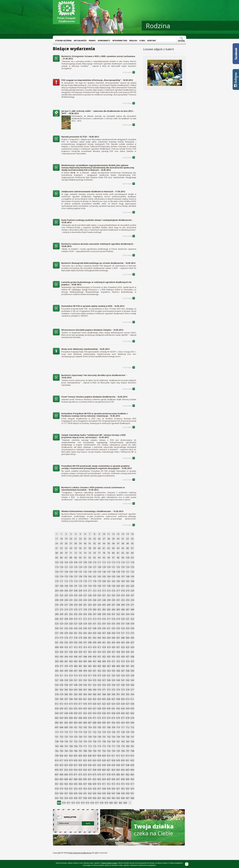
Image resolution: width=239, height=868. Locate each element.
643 (123, 708)
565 (76, 690)
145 (99, 572)
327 (76, 624)
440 (128, 652)
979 (106, 803)
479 (71, 666)
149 (118, 572)
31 (123, 539)
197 (104, 586)
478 (66, 666)
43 (99, 543)
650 (76, 713)
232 (109, 595)
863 (118, 770)
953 (61, 798)
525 (128, 675)
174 (76, 581)
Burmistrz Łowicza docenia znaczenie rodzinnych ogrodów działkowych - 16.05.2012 (98, 245)
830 (123, 760)
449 (90, 657)
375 (61, 638)
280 (95, 609)
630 (61, 708)
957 (80, 798)
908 (90, 784)
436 (109, 652)
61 (104, 548)
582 (76, 694)
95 (104, 557)
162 (99, 576)
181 (109, 581)
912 (109, 784)
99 (123, 557)
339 (132, 624)
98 (118, 557)
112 (104, 562)
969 (59, 803)
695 (128, 723)
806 (90, 756)
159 (85, 576)
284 (113, 609)
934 (132, 789)
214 (104, 591)
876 (99, 774)
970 (64, 803)
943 (95, 793)
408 (57, 647)
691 (109, 723)
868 (61, 774)
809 (104, 756)
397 (85, 642)
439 (123, 652)
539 (113, 680)
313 (90, 619)
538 (109, 680)
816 (57, 760)
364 (90, 633)
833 (57, 765)
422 (123, 647)
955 (71, 798)
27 (104, 539)
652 (85, 713)
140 (76, 572)
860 (104, 770)
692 (113, 723)
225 (76, 595)
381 (90, 638)
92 (90, 557)
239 (61, 600)
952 (57, 798)
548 (76, 685)
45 (109, 543)
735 (76, 737)
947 (113, 793)
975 (87, 803)
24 (90, 539)
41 (90, 543)
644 (128, 708)
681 (61, 723)
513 (71, 675)
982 (121, 803)
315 (99, 619)
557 (118, 685)
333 (104, 624)
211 (90, 591)
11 (109, 534)
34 (57, 543)
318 (113, 619)
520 (104, 675)
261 (85, 605)
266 (109, 605)
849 (132, 765)
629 (57, 708)
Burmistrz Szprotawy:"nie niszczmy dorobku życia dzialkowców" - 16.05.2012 (94, 376)
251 (118, 600)
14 (123, 534)
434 (99, 652)
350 (104, 628)
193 (85, 586)
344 (76, 628)
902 (61, 784)
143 (90, 572)
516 (85, 675)
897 (118, 779)
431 (85, 652)
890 (85, 779)
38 (76, 543)
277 (80, 609)
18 (61, 539)
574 (118, 690)
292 (71, 614)
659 (118, 713)
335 (113, 624)
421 (118, 647)
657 (109, 713)
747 (132, 737)
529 (66, 680)
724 (104, 732)
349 (99, 628)
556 (113, 685)
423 (128, 647)
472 (118, 661)
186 (132, 581)
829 (118, 760)
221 (57, 595)
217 (118, 591)
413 (80, 647)
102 (57, 562)
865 (128, 770)
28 (109, 539)
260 (80, 605)
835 (66, 765)
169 (132, 576)
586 (95, 694)
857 (90, 770)
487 (109, 666)
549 (80, 685)
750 (66, 741)
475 (132, 661)
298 (99, 614)
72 (76, 553)
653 (90, 713)
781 (132, 746)
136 (57, 572)
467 (95, 661)
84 (132, 553)
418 (104, 647)
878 (109, 774)
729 (128, 732)
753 (80, 741)
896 (113, 779)
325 (66, 624)
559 (128, 685)
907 (85, 784)
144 (95, 572)
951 (132, 793)
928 (104, 789)
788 (85, 751)
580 (66, 694)
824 (95, 760)
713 (132, 727)
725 (109, 732)
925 (90, 789)
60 (99, 548)
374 (57, 638)
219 (128, 591)
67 (132, 548)
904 (71, 784)
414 (85, 647)
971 (69, 803)
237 (132, 595)
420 (113, 647)
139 (71, 572)
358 (61, 633)
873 (85, 774)
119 (57, 567)
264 (99, 605)
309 (71, 619)
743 (113, 737)
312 (85, 619)
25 (94, 539)
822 (85, 760)
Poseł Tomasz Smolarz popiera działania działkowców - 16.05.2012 (94, 397)
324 (61, 624)
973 (78, 803)
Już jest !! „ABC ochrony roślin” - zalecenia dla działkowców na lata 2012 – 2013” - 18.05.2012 (98, 112)
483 (90, 666)
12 (113, 534)
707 (104, 727)
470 (109, 661)
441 (132, 652)
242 (76, 600)
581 (71, 694)
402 (109, 642)
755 (90, 741)
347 (90, 628)
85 (57, 557)
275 (71, 609)
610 (128, 699)
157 (76, 576)
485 (99, 666)
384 (104, 638)
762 (123, 741)
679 (132, 718)
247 (99, 600)
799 (57, 756)
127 (95, 567)
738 (90, 737)
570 (99, 690)
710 (118, 727)
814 (128, 756)
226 (80, 595)
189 (66, 586)
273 (61, 609)
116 (123, 562)
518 (95, 675)
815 (132, 756)
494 (61, 671)
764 (132, 741)
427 (66, 652)
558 (123, 685)
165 (113, 576)
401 (104, 642)
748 (57, 741)
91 (85, 557)
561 (57, 690)
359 (66, 633)
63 (113, 548)
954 (66, 798)
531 (76, 680)
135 (132, 567)
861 (109, 770)
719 (80, 732)
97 (113, 557)
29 (113, 539)
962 (104, 798)
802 (71, 756)
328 (80, 624)
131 (113, 567)
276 (76, 609)
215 (109, 591)
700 (71, 727)
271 (132, 605)
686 (85, 723)
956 (76, 798)
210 (85, 591)
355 (128, 628)
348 (95, 628)
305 (132, 614)
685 (80, 723)
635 (85, 708)
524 (123, 675)
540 (118, 680)
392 (61, 642)
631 (66, 708)
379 (80, 638)
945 (104, 793)
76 (94, 553)
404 (118, 642)
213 (99, 591)
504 (109, 671)
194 (90, 586)
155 (66, 576)
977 (97, 803)
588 (104, 694)
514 (76, 675)
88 (71, 557)
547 (71, 685)
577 (132, 690)
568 (90, 690)
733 (66, 737)
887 (71, 779)
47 (118, 543)
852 (66, 770)
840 (90, 765)
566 (80, 690)
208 (76, 591)
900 (132, 779)
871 (76, 774)
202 (128, 586)
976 (92, 803)
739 (95, 737)
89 (76, 557)
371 (123, 633)
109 (90, 562)
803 (76, 756)
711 (123, 727)
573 (113, 690)
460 (61, 661)
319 (118, 619)
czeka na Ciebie (154, 830)
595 (57, 699)
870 (71, 774)
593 (128, 694)
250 (113, 600)
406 (128, 642)
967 (128, 798)
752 (76, 741)
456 (123, 657)
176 (85, 581)
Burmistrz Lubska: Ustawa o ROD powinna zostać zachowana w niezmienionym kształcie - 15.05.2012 (93, 489)
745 (123, 737)
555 (109, 685)
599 (76, 699)
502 (99, 671)
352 (113, 628)
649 (71, 713)
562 (61, 690)
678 (128, 718)
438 (118, 652)
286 (123, 609)
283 (109, 609)
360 (71, 633)
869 (66, 774)
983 (125, 803)
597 (66, 699)
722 (95, 732)
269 (123, 605)
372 (128, 633)
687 (90, 723)
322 (132, 619)
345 (80, 628)
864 (123, 770)
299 (104, 614)
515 (80, 675)
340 (57, 628)
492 (132, 666)
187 (57, 586)
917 (132, 784)
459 (57, 661)
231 (104, 595)
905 (76, 784)
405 (123, 642)
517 (90, 675)
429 (76, 652)
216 (113, 591)
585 (90, 694)
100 (128, 557)
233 (113, 595)
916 (128, 784)
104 (66, 562)
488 (113, 666)
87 (66, 557)
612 (57, 704)
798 (132, 751)
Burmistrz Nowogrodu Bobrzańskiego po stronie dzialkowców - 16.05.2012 (98, 263)
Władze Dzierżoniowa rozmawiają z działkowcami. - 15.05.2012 (92, 511)
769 (76, 746)
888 (76, 779)
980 (111, 803)
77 (99, 553)
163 (104, 576)
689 (99, 723)
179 (99, 581)
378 (76, 638)
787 (80, 751)
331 (95, 624)
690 (104, 723)
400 (99, 642)
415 (90, 647)
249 (109, 600)
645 (132, 708)
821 (80, 760)
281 (99, 609)
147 (109, 572)
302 (118, 614)
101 (132, 557)
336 (118, 624)
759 (109, 741)
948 (118, 793)
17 (57, 539)
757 (99, 741)
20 (71, 539)
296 (90, 614)
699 (66, 727)
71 (71, 553)
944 (99, 793)
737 (85, 737)
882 (128, 774)
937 (66, 793)
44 (104, 543)
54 (71, 548)
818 (66, 760)
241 (71, 600)
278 (85, 609)
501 (95, 671)
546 (66, 685)
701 (76, 727)
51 (57, 548)
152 (132, 572)
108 (85, 562)
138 (66, 572)
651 (80, 713)
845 (113, 765)
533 (85, 680)
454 (113, 657)
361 (76, 633)
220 (132, 591)
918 (57, 789)
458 (132, 657)
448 (85, 657)
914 (118, 784)
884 (57, 779)
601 (85, 699)
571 (104, 690)
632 (71, 708)
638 (99, 708)
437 (113, 652)
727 (118, 732)
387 (118, 638)
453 (109, 657)
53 (66, 548)
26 (99, 539)
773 (95, 746)
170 (57, 581)
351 (109, 628)
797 (128, 751)
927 (99, 789)
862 (113, 770)
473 (123, 661)
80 (113, 553)
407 (132, 642)
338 (128, 624)
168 (128, 576)
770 (80, 746)
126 (90, 567)
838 (80, 765)
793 (109, 751)
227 (85, 595)
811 (113, 756)
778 (118, 746)
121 (66, 567)
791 (99, 751)
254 (132, 600)
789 (90, 751)
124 (80, 567)
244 (85, 600)
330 (90, 624)
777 (113, 746)
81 (118, 553)
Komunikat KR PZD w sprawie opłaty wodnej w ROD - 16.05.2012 (93, 306)
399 (95, 642)
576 (128, 690)
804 (80, 756)
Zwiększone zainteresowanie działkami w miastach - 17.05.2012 (93, 191)
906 (80, 784)
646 (57, 713)
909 (95, 784)
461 (66, 661)
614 (66, 704)
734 (71, 737)
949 (123, 793)
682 (66, 723)
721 (90, 732)
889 (80, 779)
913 (113, 784)
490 (123, 666)
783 (61, 751)
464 (80, 661)
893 (99, 779)
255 (57, 605)
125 (85, 567)
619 (90, 704)
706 (99, 727)
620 (95, 704)
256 (61, 605)
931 (118, 789)
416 (95, 647)
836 (71, 765)
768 (71, 746)
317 (109, 619)
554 (104, 685)
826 (104, 760)
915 (123, 784)
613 (61, 704)
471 (113, 661)
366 (99, 633)
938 (71, 793)
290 (61, 614)
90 (80, 557)
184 (123, 581)
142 (85, 572)
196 (99, 586)
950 (128, 793)
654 (95, 713)
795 (118, 751)
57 (85, 548)
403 (113, 642)
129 (104, 567)
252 (123, 600)
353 (118, 628)
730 (132, 732)
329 (85, 624)
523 (118, 675)
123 (76, 567)
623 (109, 704)
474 (128, 661)
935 (57, 793)
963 (109, 798)
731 (57, 737)
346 (85, 628)
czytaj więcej (129, 72)
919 (61, 789)
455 (118, 657)
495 (66, 671)
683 (71, 723)
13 (118, 534)
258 (71, 605)
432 (90, 652)
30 (118, 539)
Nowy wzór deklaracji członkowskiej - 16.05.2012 (85, 349)
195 (95, 586)
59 (94, 548)
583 (80, 694)
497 (76, 671)
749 (61, 741)
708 (109, 727)
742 (109, 737)
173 (71, 581)
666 (71, 718)
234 (118, 595)
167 (123, 576)
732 (61, 737)
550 (85, 685)
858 (95, 770)
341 (61, 628)
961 (99, 798)
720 (85, 732)
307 (61, 619)
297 (95, 614)
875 (95, 774)
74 (85, 553)
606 (109, 699)
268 (118, 605)
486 (104, 666)
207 (71, 591)
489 (118, 666)
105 (71, 562)
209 (80, 591)
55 (76, 548)
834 (61, 765)
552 (95, 685)
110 (95, 562)
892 (95, 779)
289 (57, 614)
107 (80, 562)
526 (132, 675)
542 (128, 680)
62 (109, 548)
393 (66, 642)
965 (118, 798)
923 (80, 789)
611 (132, 699)
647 (61, 713)
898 (123, 779)
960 (95, 798)
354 (123, 628)
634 (80, 708)
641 (113, 708)
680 (57, 723)
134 (128, 567)
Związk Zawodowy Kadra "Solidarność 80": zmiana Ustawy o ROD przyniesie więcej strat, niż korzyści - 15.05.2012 (94, 436)
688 (95, 723)
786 (76, 751)
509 (132, 671)
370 (118, 633)
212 (95, 591)
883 (132, 774)
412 (76, 647)
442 (57, 657)
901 (57, 784)
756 (95, 741)
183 (118, 581)
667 (76, 718)
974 (83, 803)
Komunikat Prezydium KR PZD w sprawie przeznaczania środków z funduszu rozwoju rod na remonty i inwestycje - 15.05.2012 (94, 415)
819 (71, 760)
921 (71, 789)
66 (128, 548)
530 (71, 680)
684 (76, 723)
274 (66, 609)
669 (85, 718)
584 (85, 694)
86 (61, 557)
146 (104, 572)
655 (99, 713)
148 (113, 572)
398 (90, 642)
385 (109, 638)
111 (99, 562)
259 (76, 605)
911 (104, 784)
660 (123, 713)
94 (99, 557)
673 (104, 718)
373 (132, 633)
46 (113, 543)
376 (66, 638)
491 (128, 666)
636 (90, 708)
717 (71, 732)
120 (61, 567)
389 (128, 638)
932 (123, 789)
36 (66, 543)
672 (99, 718)
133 (123, 567)
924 (85, 789)
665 (66, 718)
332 (99, 624)
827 (109, 760)
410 (66, 647)
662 (132, 713)
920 (66, 789)
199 (113, 586)
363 (85, 633)
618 (85, 704)
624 (113, 704)
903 (66, 784)
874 (90, 774)
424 (132, 647)
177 (90, 581)
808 (99, 756)
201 (123, 586)
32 (128, 539)
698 (61, 727)
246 (95, 600)
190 (71, 586)
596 (61, 699)
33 (132, 539)
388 (123, 638)
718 (76, 732)
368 (109, 633)
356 (132, 628)
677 (123, 718)
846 (118, 765)
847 (123, 765)
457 (128, 657)
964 (113, 798)
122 (71, 567)
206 (66, 591)
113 (109, 562)
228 (90, 595)
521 (109, 675)
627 (128, 704)
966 (123, 798)
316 (104, 619)
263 (95, 605)
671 (95, 718)
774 (99, 746)
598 (71, 699)
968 (132, 798)
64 (118, 548)
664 (61, 718)
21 (76, 539)
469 (104, 661)
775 (104, 746)
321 (128, 619)
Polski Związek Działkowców (80, 853)
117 (128, 562)
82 (123, 553)
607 (113, 699)
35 (61, 543)
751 (71, 741)
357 (57, 633)
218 (123, 591)
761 (118, 741)
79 (109, 553)
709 (113, 727)
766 (61, 746)
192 (80, 586)
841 (95, 765)
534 (90, 680)
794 (113, 751)
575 (123, 690)
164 (109, 576)
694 (123, 723)
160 (90, 576)
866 (132, 770)
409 (61, 647)
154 (61, 576)
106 (76, 562)
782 (57, 751)
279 (90, 609)
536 (99, 680)
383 (99, 638)
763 (128, 741)
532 (80, 680)
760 (113, 741)
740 (99, 737)
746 (128, 737)
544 (57, 685)
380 (85, 638)
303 (123, 614)
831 (128, 760)
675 (113, 718)
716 (66, 732)
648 (66, 713)
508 (128, 671)
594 (132, 694)
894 (104, 779)
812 (118, 756)
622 (104, 704)
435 (104, 652)
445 (71, 657)
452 (104, 657)
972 (73, 803)
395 (76, 642)
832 (132, 760)
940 (80, 793)
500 (90, 671)
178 (95, 581)
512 (66, 675)
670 (90, 718)
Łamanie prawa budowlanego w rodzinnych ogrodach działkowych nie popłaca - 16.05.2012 (96, 283)
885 (61, 779)
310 (76, 619)
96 (109, 557)
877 (104, 774)
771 (85, 746)
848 (128, 765)
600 (80, 699)
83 (128, 553)
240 (66, 600)
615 (71, 704)
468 (99, 661)
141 (80, 572)
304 (128, 614)
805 (85, 756)
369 (113, 633)
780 (128, 746)
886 (66, 779)
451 (99, 657)
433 (95, 652)
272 (57, 609)
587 (99, 694)
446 (76, 657)
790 (95, 751)
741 (104, 737)
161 (95, 576)
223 (66, 595)
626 (123, 704)
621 (99, 704)
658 (113, 713)
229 (95, 595)
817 (61, 760)
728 (123, 732)
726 (113, 732)
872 (80, 774)
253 (128, 600)
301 (113, 614)
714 (57, 732)
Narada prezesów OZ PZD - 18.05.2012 (80, 137)
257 (66, 605)
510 (57, 675)
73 (80, 553)
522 (113, 675)
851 (61, 770)
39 (80, 543)
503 (104, 671)
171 (61, 581)
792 (104, 751)
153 (57, 576)
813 (123, 756)
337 (123, 624)
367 (104, 633)
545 (61, 685)
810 (109, 756)
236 (128, 595)
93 (94, 557)
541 (123, 680)
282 (104, 609)
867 (57, 774)
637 (95, 708)
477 (61, 666)
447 (80, 657)
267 (113, 605)
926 (95, 789)
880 (118, 774)
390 (132, 638)
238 (57, 600)
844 (109, 765)
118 (132, 562)
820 (76, 760)
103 (61, 562)
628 (132, 704)
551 (90, 685)
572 (109, 690)
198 (109, 586)
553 (99, 685)
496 (71, 671)
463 (76, 661)
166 (118, 576)
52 (61, 548)
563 (66, 690)
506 (118, 671)
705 (95, 727)
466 (90, 661)
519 (99, 675)
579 (61, 694)
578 (57, 694)
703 (85, 727)
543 (132, 680)
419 (109, 647)
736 (80, 737)
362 (80, 633)
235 (123, 595)
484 (95, 666)
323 (57, 624)
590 (113, 694)
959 (90, 798)
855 (80, 770)
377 (71, 638)
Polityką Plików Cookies (109, 863)
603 (95, 699)
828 (113, 760)
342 (66, 628)
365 (95, 633)
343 (71, 628)
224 (71, 595)
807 (95, 756)
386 (113, 638)
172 (66, 581)
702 (80, 727)
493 (57, 671)
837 (76, 765)
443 (61, 657)
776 (109, 746)
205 (61, 591)
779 (123, 746)
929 (109, 789)
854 (76, 770)
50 (132, 543)
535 (95, 680)
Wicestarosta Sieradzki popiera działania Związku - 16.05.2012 (92, 330)
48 (123, 543)
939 (76, 793)
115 (118, 562)
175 (80, 581)
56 (80, 548)
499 (85, 671)
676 (118, 718)
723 (99, 732)
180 (104, 581)
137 (61, 572)
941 (85, 793)
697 (57, 727)
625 (118, 704)
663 (57, 718)
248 (104, 600)
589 (109, 694)
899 (128, 779)
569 (95, 690)
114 (113, 562)
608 (118, 699)
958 (85, 798)
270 (128, 605)
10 (104, 534)
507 (123, 671)
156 (71, 576)
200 (118, 586)
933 (128, 789)
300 (109, 614)
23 (85, 539)
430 (80, 652)
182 (113, 581)
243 (80, 600)
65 (123, 548)
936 (61, 793)
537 (104, 680)
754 (85, 741)
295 (85, 614)
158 (80, 576)
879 (113, 774)
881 (123, 774)
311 (80, 619)
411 (71, 647)
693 (118, 723)
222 (61, 595)
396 (80, 642)
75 (90, 553)
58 (90, 548)
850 (57, 770)
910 (99, 784)
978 (102, 803)
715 (61, 732)
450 (95, 657)
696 (132, 723)
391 (57, 642)
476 (57, 666)
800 (61, 756)
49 (128, 543)
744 (118, 737)
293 (76, 614)
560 (132, 685)
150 (123, 572)
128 (99, 567)
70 (66, 553)
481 (80, 666)
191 (76, 586)
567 (85, 690)
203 (132, 586)
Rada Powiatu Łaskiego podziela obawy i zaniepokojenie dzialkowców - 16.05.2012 (97, 221)
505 (113, 671)
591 (118, 694)
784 (66, 751)
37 (71, 543)
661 (128, 713)
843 (104, 765)
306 (57, 619)
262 (90, 605)
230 (99, 595)
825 (99, 760)
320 (123, 619)
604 (99, 699)
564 (71, 690)
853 (71, 770)
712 (128, 727)
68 (57, 553)
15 (128, 534)
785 (71, 751)
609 (123, 699)
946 (109, 793)
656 (104, 713)
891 (90, 779)
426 (61, 652)
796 (123, 751)
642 (118, 708)
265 (104, 605)
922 (76, 789)
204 (57, 591)
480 (76, 666)
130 (109, 567)
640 (109, 708)
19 (66, 539)
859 (99, 770)
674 (109, 718)
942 (90, 793)
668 (80, 718)
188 (61, 586)
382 (95, 638)
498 (80, 671)
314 (95, 619)
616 (76, 704)
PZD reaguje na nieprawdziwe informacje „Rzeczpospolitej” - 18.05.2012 (97, 80)
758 (104, 741)
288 (132, 609)
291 (66, 614)
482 (85, 666)
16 (132, 534)
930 (113, 789)
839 (85, 765)
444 (66, 657)
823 (90, 760)
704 (90, 727)
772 (90, 746)
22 (80, 539)
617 (80, 704)
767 (66, 746)
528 (61, 680)
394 (71, 642)
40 (85, 543)
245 (90, 600)
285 (118, 609)
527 (57, 680)
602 (90, 699)
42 (94, 543)
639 (104, 708)
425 (57, 652)
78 (104, 553)
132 (118, 567)
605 (104, 699)
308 (66, 619)
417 (99, 647)
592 (123, 694)
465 (85, 661)
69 (61, 553)
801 (66, 756)
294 (80, 614)
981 (116, 803)
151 (128, 572)
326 (71, 624)
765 (57, 746)
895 (109, 779)
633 (76, 708)
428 (71, 652)
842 (99, 765)
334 (109, 624)
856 (85, 770)
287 (128, 609)
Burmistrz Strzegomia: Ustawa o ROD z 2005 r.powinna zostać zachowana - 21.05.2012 (98, 57)
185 (128, 581)
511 (61, 675)
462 (71, 661)
